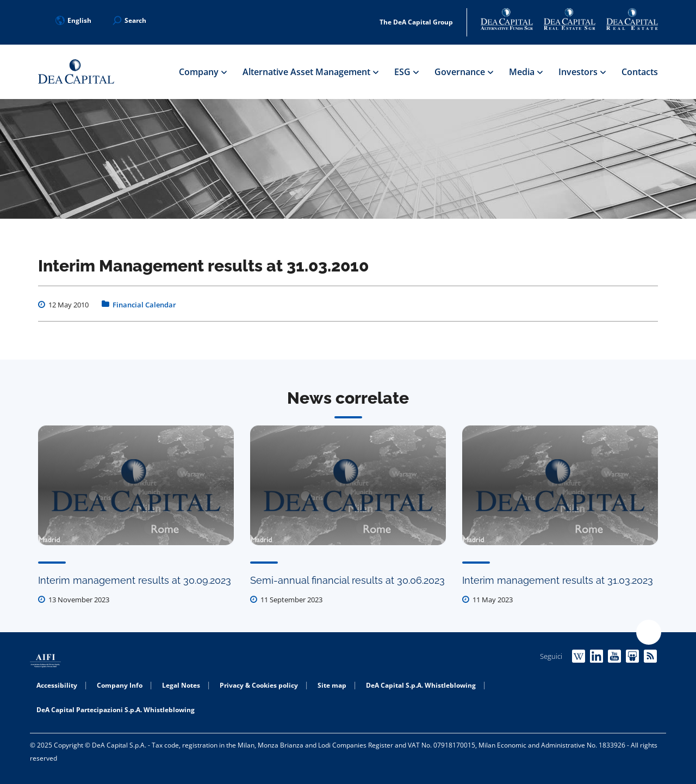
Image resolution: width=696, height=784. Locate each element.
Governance (464, 72)
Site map (332, 685)
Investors (582, 72)
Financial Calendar (144, 305)
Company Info (120, 685)
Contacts (640, 72)
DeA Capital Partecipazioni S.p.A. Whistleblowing (116, 710)
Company (203, 72)
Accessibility (57, 685)
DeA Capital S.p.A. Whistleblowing (421, 685)
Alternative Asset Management (310, 72)
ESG (406, 72)
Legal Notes (181, 685)
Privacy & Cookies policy (259, 685)
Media (526, 72)
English (73, 20)
